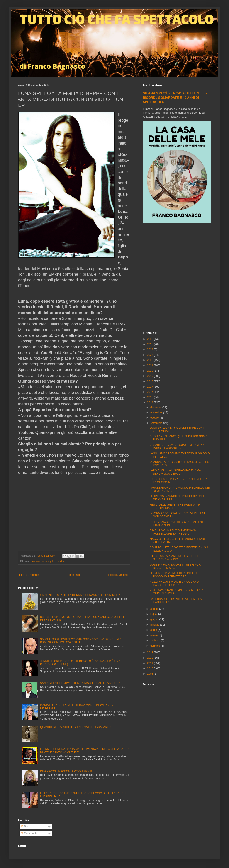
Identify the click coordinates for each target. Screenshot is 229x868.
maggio (155, 625)
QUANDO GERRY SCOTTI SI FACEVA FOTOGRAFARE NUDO (79, 727)
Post (25, 827)
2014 (151, 403)
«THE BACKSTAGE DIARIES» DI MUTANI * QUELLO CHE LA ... (176, 592)
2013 (151, 653)
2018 (151, 381)
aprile (154, 630)
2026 (151, 339)
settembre (157, 423)
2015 (151, 397)
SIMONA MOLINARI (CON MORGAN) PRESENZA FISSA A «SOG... (173, 532)
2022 (151, 360)
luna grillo (50, 561)
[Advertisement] (47, 278)
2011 (151, 663)
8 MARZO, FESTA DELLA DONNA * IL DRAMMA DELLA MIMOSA (80, 595)
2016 (151, 392)
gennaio (156, 646)
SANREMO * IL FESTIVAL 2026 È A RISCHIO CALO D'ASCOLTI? (80, 683)
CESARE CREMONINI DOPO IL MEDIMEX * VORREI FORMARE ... (177, 446)
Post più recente (29, 575)
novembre (157, 412)
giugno (155, 619)
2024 (151, 350)
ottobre (155, 418)
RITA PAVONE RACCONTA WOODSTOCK (66, 771)
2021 (151, 366)
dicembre (156, 407)
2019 (151, 376)
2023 (151, 355)
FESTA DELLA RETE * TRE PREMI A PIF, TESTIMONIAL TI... (175, 506)
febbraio (156, 641)
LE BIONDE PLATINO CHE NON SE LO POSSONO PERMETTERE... (174, 575)
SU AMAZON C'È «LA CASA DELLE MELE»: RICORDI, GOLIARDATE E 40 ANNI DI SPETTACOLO (176, 98)
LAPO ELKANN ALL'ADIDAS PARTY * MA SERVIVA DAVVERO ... (175, 472)
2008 (151, 674)
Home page (74, 575)
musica (61, 561)
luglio (154, 614)
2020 (151, 371)
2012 (151, 658)
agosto (155, 609)
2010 (151, 668)
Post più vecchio (118, 575)
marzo (155, 635)
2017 (151, 387)
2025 (151, 344)
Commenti (29, 833)
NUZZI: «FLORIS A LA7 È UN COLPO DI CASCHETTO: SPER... (174, 583)
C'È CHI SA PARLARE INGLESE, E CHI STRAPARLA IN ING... (174, 558)
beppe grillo (37, 561)
